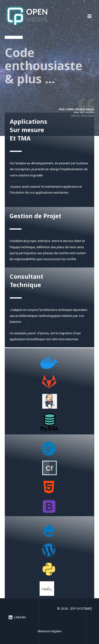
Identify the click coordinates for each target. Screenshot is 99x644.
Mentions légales (50, 631)
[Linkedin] (17, 617)
